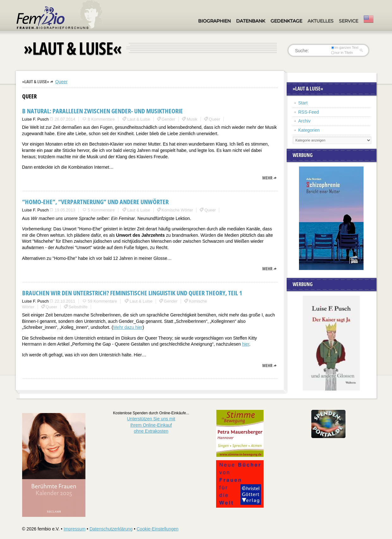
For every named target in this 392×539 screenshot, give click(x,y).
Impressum (75, 529)
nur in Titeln (342, 53)
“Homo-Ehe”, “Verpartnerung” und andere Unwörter (95, 202)
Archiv (305, 121)
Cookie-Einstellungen (158, 529)
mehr (267, 178)
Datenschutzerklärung (111, 529)
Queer (61, 82)
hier (246, 344)
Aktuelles (320, 21)
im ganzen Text (345, 47)
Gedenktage (286, 21)
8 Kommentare (101, 119)
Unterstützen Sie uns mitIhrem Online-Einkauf (151, 425)
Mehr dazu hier (128, 327)
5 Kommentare (101, 210)
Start (303, 103)
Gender (168, 119)
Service (348, 21)
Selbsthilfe (78, 307)
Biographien (214, 21)
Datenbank (251, 21)
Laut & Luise (139, 119)
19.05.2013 (65, 210)
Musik (192, 119)
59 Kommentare (102, 301)
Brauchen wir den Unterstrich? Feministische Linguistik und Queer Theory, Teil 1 (132, 293)
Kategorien (309, 130)
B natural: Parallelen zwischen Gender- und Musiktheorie (103, 111)
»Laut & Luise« (36, 81)
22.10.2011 (65, 301)
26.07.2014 (65, 119)
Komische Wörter (177, 210)
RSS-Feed (309, 112)
